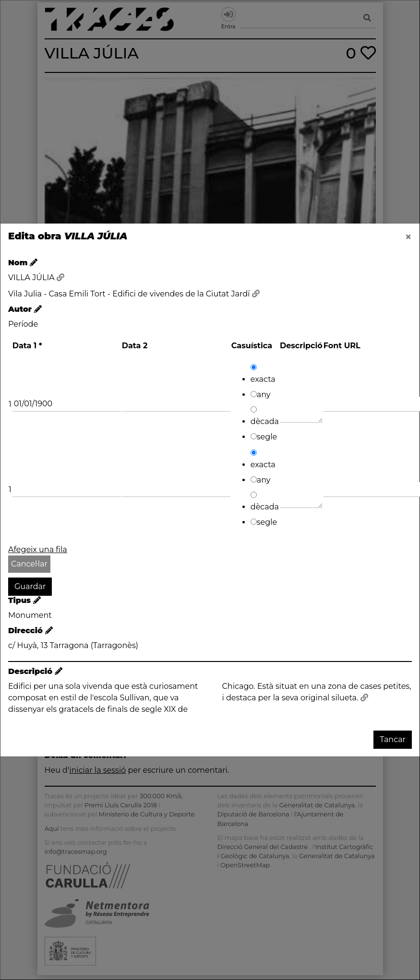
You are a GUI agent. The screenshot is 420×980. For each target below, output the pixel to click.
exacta (263, 374)
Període (23, 324)
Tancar (393, 739)
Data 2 (135, 346)
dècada (265, 416)
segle (264, 437)
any (261, 395)
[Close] (408, 237)
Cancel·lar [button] (29, 564)
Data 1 (27, 346)
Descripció (301, 346)
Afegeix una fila (38, 549)
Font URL (342, 346)
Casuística (252, 346)
